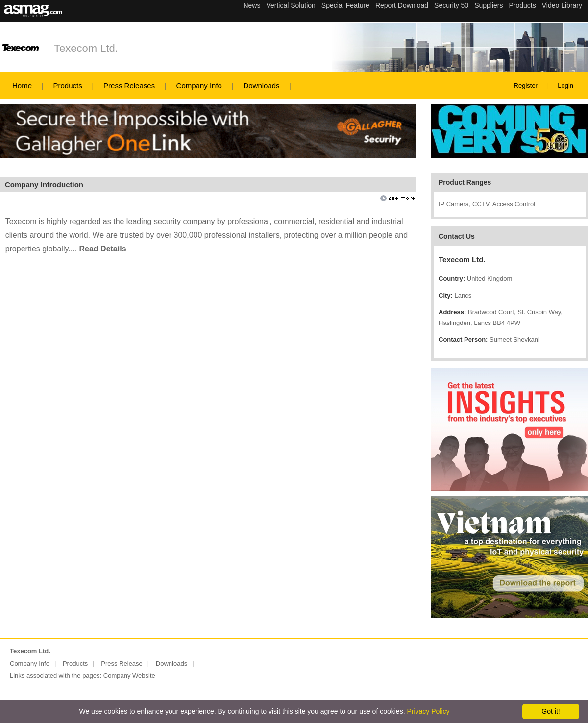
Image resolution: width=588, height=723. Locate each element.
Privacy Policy (428, 711)
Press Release (122, 663)
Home (22, 86)
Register (526, 86)
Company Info (199, 86)
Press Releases (129, 86)
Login (565, 86)
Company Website (129, 676)
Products (67, 86)
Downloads (261, 86)
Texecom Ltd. (86, 48)
